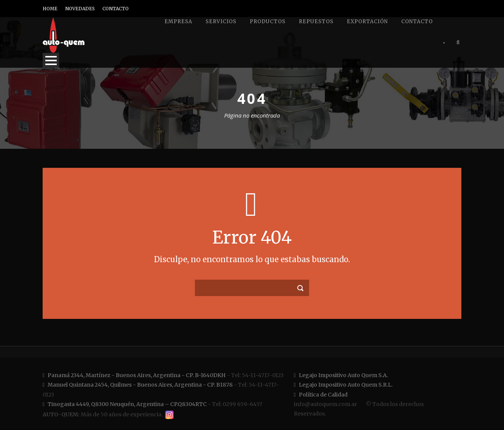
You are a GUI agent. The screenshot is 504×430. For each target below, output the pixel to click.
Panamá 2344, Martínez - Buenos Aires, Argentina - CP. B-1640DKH (134, 375)
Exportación (367, 21)
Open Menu (51, 60)
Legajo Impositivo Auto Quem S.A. (341, 375)
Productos (268, 21)
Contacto (417, 21)
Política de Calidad (321, 395)
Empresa (178, 21)
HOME (50, 9)
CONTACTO (116, 9)
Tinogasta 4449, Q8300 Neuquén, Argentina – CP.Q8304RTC (125, 404)
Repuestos (316, 21)
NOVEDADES (80, 9)
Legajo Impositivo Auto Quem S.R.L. (343, 385)
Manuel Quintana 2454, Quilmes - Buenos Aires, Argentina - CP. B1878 (138, 385)
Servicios (221, 21)
